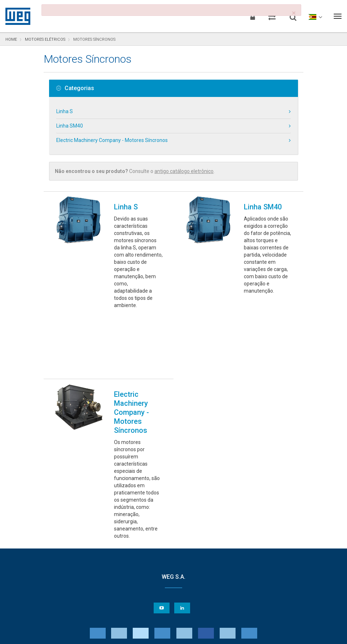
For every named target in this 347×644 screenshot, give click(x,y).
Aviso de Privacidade (40, 634)
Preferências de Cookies (180, 612)
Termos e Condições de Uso (179, 634)
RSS (221, 634)
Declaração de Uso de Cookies (105, 634)
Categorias (75, 88)
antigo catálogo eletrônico (184, 171)
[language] (315, 16)
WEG (15, 16)
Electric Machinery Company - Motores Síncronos (112, 140)
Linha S (65, 111)
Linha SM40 (70, 126)
